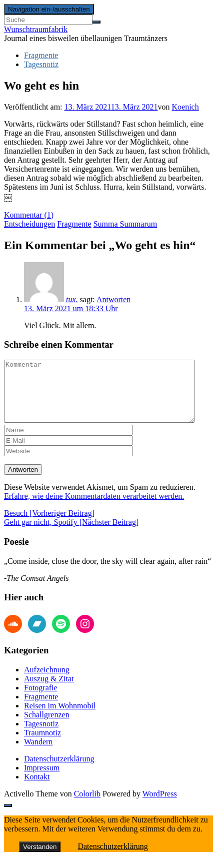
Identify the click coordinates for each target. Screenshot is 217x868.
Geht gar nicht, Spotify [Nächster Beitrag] (71, 534)
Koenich (185, 107)
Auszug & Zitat (49, 691)
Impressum (42, 780)
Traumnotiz (42, 745)
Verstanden (40, 859)
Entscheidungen (29, 224)
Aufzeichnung (47, 682)
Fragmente (41, 55)
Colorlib (87, 806)
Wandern (38, 754)
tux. (72, 299)
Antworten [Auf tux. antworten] (113, 299)
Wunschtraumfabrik (36, 29)
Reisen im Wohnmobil (60, 718)
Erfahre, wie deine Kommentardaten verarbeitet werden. (94, 508)
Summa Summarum (125, 224)
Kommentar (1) (29, 215)
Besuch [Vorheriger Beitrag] (49, 525)
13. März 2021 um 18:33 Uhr (71, 308)
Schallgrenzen (47, 727)
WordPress (160, 806)
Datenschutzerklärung (59, 771)
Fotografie (41, 700)
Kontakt (37, 789)
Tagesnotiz (41, 64)
